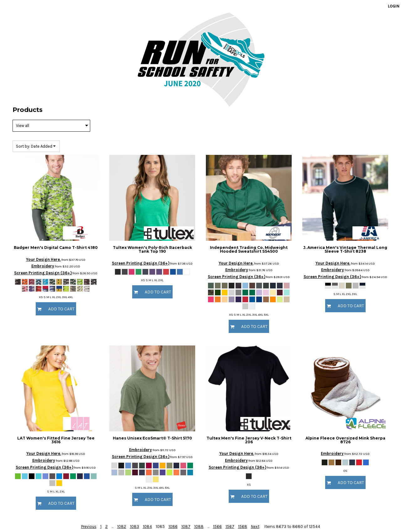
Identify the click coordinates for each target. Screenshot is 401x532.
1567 (230, 527)
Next (255, 527)
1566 (217, 527)
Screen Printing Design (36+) (43, 273)
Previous (89, 527)
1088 (199, 527)
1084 (147, 527)
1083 (135, 527)
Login (394, 6)
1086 (173, 527)
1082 (122, 527)
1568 (243, 527)
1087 (186, 527)
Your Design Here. (43, 259)
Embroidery (43, 266)
